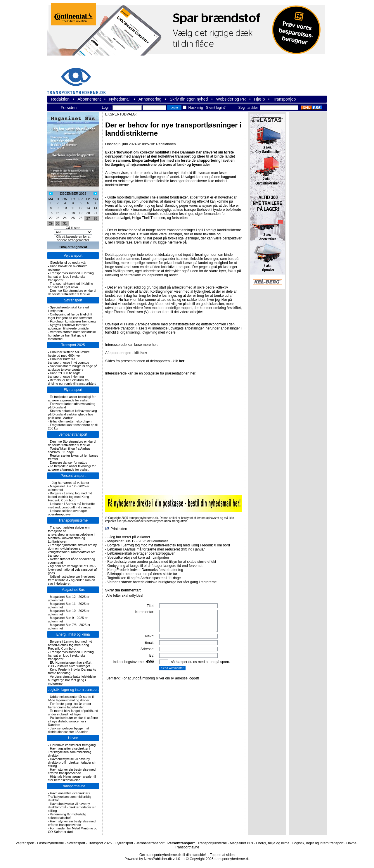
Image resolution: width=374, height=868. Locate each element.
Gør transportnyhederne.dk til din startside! (173, 855)
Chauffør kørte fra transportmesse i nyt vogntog (69, 361)
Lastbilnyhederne (50, 843)
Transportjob (284, 99)
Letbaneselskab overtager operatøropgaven (67, 512)
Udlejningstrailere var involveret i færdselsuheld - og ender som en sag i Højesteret (72, 580)
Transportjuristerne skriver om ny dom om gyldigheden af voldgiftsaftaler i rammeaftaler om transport (72, 550)
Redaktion (60, 99)
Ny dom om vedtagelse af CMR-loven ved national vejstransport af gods (72, 570)
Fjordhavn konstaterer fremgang (73, 321)
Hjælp (260, 99)
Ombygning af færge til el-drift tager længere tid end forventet (70, 316)
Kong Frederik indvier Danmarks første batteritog (145, 570)
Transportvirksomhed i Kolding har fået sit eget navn (71, 285)
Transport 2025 (73, 345)
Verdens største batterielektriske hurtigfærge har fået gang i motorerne (72, 335)
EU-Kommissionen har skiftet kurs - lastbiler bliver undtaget (70, 664)
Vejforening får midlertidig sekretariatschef (67, 816)
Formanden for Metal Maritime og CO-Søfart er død (73, 830)
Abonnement (89, 99)
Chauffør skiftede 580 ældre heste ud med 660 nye (69, 354)
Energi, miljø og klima (73, 634)
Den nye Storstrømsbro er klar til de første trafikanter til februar (72, 292)
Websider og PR (231, 99)
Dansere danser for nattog (69, 463)
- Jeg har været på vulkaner (70, 483)
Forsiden (69, 108)
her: (144, 353)
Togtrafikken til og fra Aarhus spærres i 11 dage (69, 450)
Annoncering (150, 99)
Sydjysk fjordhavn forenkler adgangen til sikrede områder (69, 327)
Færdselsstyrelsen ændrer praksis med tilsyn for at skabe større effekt (162, 562)
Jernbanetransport (73, 434)
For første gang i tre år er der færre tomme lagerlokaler (70, 705)
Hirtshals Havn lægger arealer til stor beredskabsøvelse (72, 778)
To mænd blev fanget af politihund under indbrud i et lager (73, 712)
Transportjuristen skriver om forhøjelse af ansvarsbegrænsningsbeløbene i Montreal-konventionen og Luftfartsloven (71, 534)
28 (95, 218)
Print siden (119, 529)
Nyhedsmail (120, 99)
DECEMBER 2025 (73, 194)
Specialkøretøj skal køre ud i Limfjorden (138, 558)
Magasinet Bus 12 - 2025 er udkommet (137, 541)
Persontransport (73, 476)
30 (58, 223)
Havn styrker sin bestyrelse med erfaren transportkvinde (72, 771)
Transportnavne (73, 786)
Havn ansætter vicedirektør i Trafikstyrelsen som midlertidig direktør (70, 752)
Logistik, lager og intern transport (73, 690)
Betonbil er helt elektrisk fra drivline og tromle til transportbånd (72, 382)
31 (65, 223)
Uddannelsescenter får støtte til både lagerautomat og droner (71, 698)
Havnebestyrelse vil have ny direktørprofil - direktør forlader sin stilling (72, 762)
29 (51, 223)
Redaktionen (166, 144)
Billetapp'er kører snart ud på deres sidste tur (142, 574)
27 (88, 218)
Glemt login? (216, 108)
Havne (73, 738)
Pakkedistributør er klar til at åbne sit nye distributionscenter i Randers (73, 721)
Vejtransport (73, 256)
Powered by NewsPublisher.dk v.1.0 (152, 859)
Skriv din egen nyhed (189, 99)
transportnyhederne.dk (79, 77)
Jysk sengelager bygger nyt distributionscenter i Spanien (69, 730)
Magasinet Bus (73, 590)
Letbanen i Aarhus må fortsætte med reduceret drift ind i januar (71, 505)
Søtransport (73, 300)
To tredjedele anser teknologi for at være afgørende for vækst (72, 398)
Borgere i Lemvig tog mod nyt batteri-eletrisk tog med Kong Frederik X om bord (70, 497)
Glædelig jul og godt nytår (68, 263)
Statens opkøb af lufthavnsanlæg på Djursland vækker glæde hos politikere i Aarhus (72, 414)
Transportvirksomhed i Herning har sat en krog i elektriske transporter (71, 277)
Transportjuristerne (73, 520)
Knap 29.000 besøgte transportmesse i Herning (66, 375)
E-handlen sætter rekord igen (71, 421)
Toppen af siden (222, 855)
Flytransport (73, 390)
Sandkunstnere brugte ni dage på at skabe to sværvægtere (73, 368)
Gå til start (73, 228)
